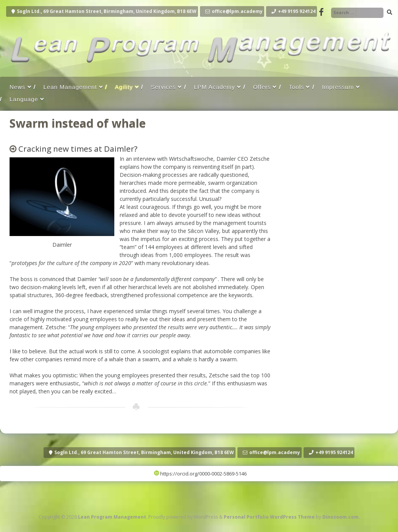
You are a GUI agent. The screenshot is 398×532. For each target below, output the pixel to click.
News (18, 87)
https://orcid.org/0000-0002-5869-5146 (200, 474)
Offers (262, 87)
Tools (296, 87)
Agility (124, 87)
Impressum (338, 87)
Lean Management (70, 87)
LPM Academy (214, 87)
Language (24, 99)
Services (164, 87)
